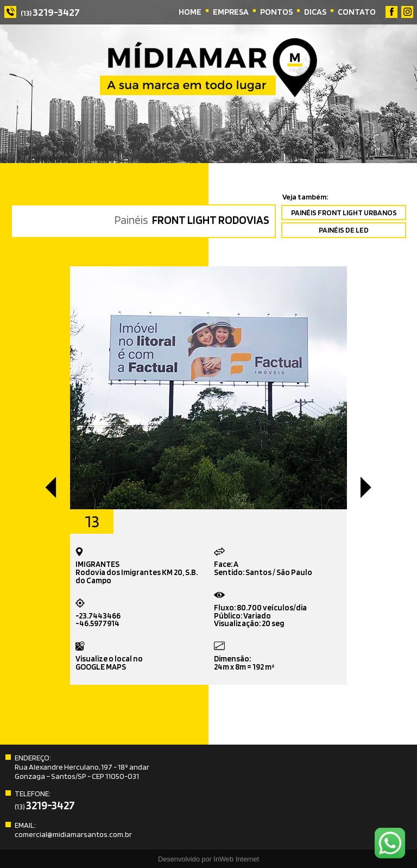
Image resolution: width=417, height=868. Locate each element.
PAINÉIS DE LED (344, 230)
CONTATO (357, 12)
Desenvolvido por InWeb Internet (208, 859)
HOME (190, 12)
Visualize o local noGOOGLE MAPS (109, 657)
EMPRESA (231, 12)
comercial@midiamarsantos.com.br (73, 834)
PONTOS (276, 12)
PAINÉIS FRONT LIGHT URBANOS (344, 212)
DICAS (315, 12)
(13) (50, 13)
